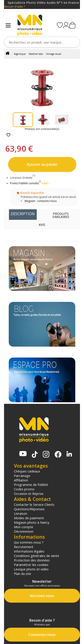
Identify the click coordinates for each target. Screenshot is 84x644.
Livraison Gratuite (23, 178)
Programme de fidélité (31, 485)
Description (23, 214)
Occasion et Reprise (29, 494)
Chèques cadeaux (27, 471)
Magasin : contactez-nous (41, 201)
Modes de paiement (29, 518)
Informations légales (29, 551)
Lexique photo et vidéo (31, 569)
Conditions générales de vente (37, 556)
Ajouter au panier (42, 164)
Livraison (20, 513)
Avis (42, 225)
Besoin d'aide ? (15, 7)
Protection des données (32, 560)
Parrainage (22, 476)
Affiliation (21, 480)
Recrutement (24, 547)
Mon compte (24, 527)
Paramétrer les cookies (31, 565)
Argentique (20, 54)
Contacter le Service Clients (34, 504)
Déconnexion (24, 531)
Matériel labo (36, 54)
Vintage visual (54, 54)
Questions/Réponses (29, 509)
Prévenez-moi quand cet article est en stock (48, 197)
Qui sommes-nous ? (29, 542)
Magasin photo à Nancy (32, 522)
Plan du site (23, 574)
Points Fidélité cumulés (25, 183)
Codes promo (24, 489)
